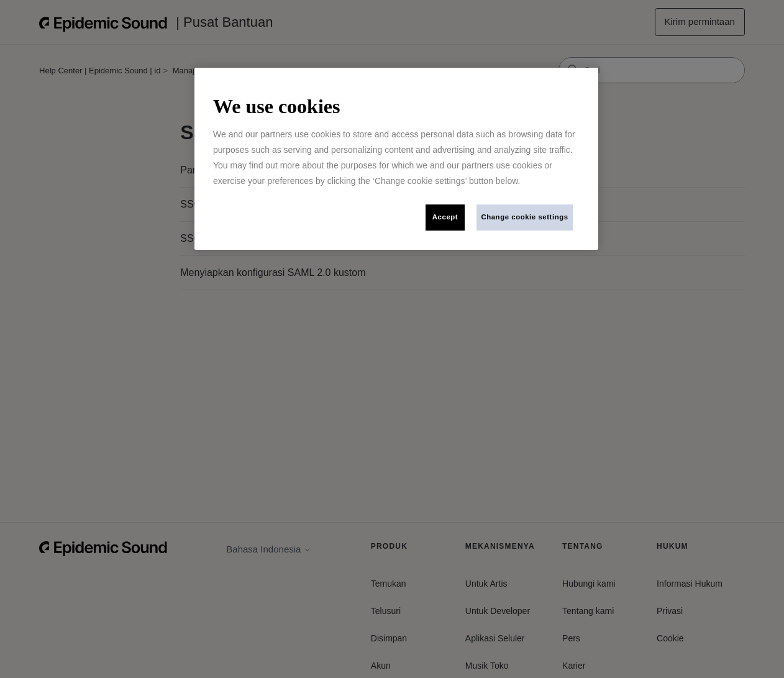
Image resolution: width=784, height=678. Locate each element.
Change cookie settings (524, 217)
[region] (396, 159)
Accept (445, 217)
